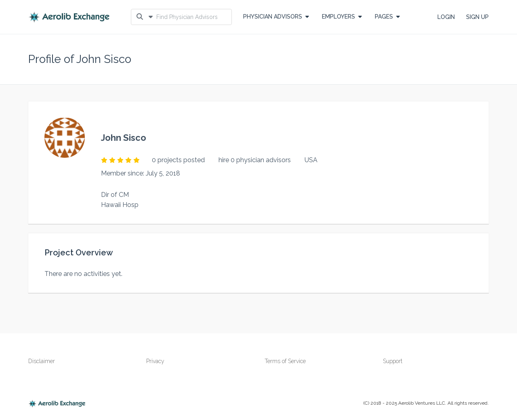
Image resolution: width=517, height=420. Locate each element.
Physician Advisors (276, 17)
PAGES (387, 17)
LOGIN (446, 17)
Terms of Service (285, 361)
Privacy (155, 361)
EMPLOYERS (342, 17)
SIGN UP (477, 17)
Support (393, 361)
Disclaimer (42, 361)
